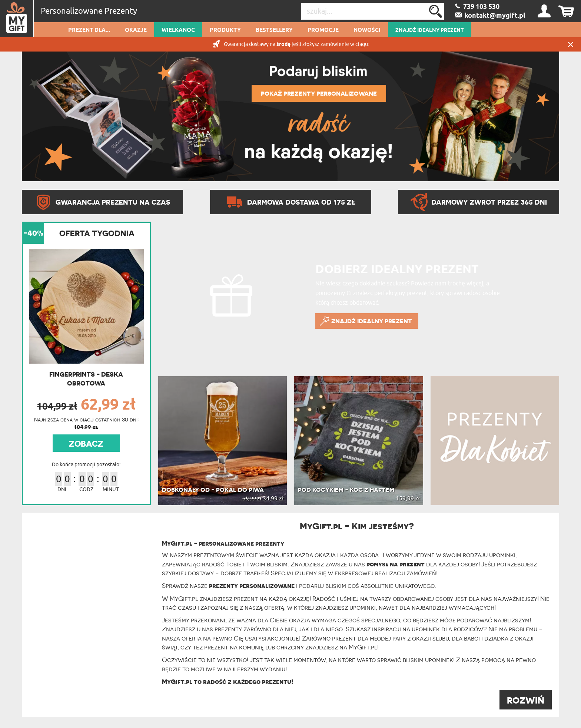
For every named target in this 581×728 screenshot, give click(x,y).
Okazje (136, 30)
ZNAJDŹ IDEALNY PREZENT (430, 30)
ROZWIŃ (526, 700)
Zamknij (571, 44)
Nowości (367, 30)
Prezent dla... (89, 30)
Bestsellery (274, 30)
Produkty (225, 30)
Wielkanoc (178, 30)
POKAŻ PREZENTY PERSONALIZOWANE (319, 93)
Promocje (323, 30)
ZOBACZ (86, 444)
